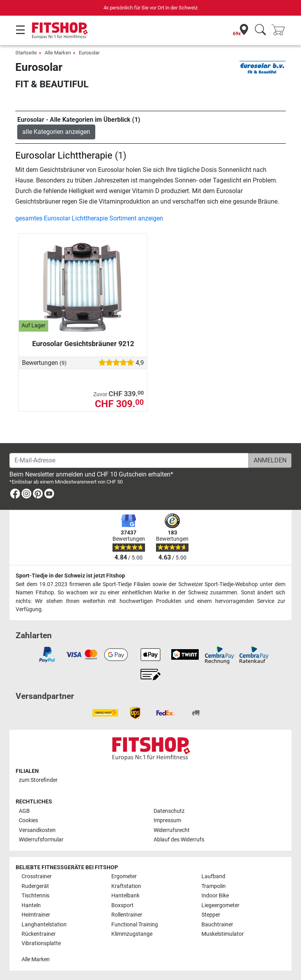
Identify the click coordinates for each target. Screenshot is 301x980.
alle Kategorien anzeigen (56, 132)
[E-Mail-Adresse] (129, 460)
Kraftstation (126, 886)
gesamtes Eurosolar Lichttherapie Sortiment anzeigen (89, 218)
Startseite (26, 53)
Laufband (213, 876)
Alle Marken (58, 53)
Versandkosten (37, 830)
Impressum (167, 820)
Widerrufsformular (41, 840)
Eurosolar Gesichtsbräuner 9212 (83, 344)
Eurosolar (89, 53)
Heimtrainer (36, 915)
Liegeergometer (220, 905)
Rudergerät (35, 886)
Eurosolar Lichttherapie (64, 155)
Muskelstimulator (223, 934)
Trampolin (214, 886)
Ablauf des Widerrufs (179, 840)
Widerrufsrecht (172, 830)
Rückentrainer (39, 934)
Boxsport (122, 905)
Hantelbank (125, 896)
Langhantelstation (44, 925)
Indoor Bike (215, 896)
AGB (24, 811)
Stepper (211, 915)
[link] (15, 495)
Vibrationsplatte (41, 943)
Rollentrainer (127, 915)
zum (38, 780)
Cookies (28, 820)
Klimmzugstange (132, 934)
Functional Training (135, 925)
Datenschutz (169, 811)
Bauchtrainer (217, 925)
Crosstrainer (37, 876)
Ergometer (124, 876)
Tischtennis (35, 896)
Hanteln (31, 905)
